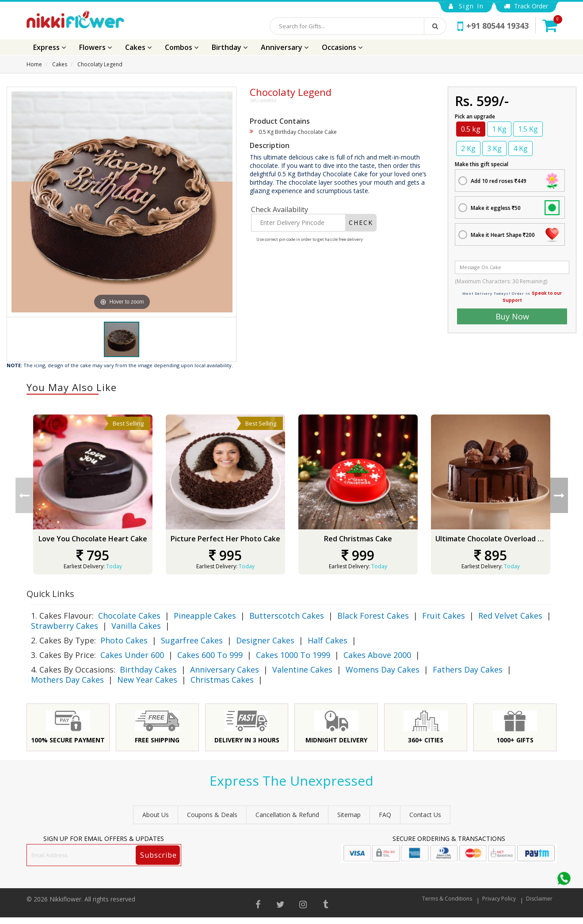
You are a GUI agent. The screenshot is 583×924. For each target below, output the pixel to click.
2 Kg (468, 148)
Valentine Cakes (302, 669)
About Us (156, 815)
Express (50, 47)
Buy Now (512, 316)
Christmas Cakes (222, 680)
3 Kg (494, 148)
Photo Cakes (124, 640)
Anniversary (285, 47)
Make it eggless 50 (496, 208)
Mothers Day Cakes (67, 680)
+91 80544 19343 (493, 26)
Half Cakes (328, 640)
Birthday (230, 47)
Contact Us (425, 815)
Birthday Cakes (148, 669)
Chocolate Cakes (129, 616)
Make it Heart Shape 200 (503, 235)
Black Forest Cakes (373, 616)
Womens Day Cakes (383, 669)
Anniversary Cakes (225, 669)
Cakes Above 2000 (377, 655)
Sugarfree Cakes (192, 640)
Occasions (342, 47)
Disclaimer (539, 899)
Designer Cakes (265, 640)
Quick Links (50, 594)
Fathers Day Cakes (468, 669)
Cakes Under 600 (132, 655)
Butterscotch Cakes (287, 616)
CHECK (361, 222)
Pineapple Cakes (205, 616)
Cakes (138, 47)
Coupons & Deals (212, 815)
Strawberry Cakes (65, 626)
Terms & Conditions (447, 899)
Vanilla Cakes (136, 626)
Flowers (95, 47)
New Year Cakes (147, 680)
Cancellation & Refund (287, 815)
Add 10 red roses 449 (499, 181)
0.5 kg (471, 129)
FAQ (385, 815)
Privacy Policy (499, 899)
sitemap (349, 815)
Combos (182, 47)
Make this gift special (482, 164)
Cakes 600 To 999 (210, 655)
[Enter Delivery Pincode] (299, 223)
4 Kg (520, 148)
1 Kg (499, 129)
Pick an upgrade (475, 116)
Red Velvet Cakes (510, 616)
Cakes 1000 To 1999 (293, 655)
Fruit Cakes (444, 616)
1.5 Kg (528, 129)
